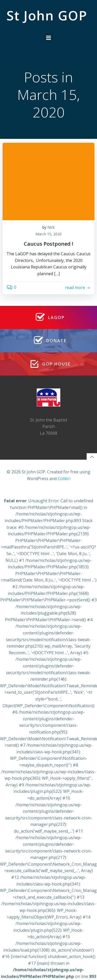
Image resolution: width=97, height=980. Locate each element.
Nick (51, 227)
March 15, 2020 (48, 234)
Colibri (64, 479)
